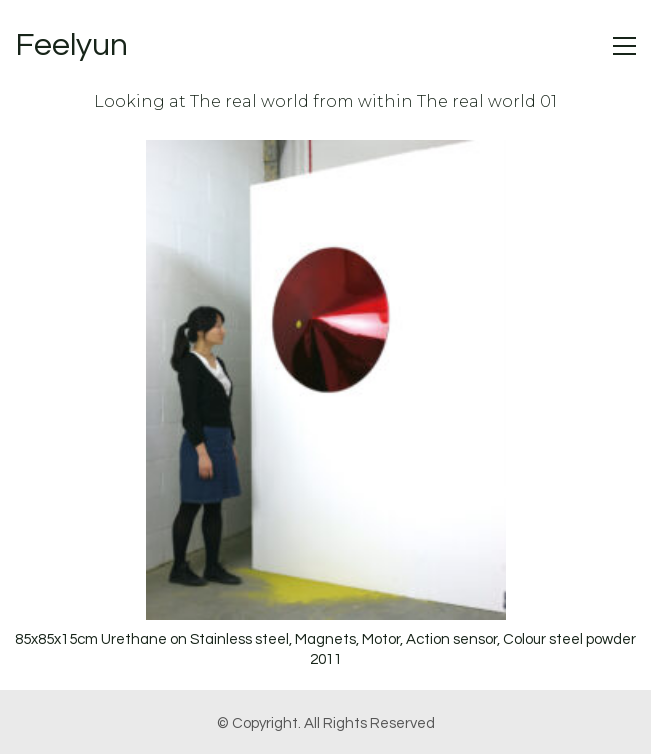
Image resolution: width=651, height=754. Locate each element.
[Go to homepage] (71, 46)
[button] (624, 46)
